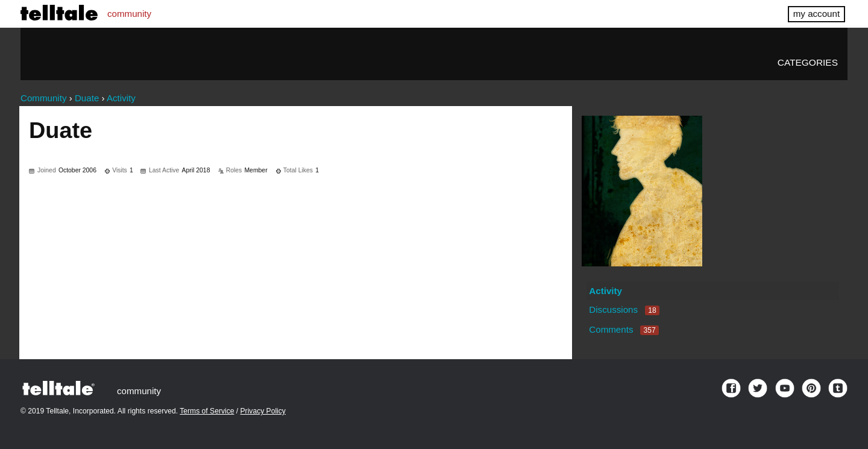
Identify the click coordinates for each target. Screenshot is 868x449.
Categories (808, 62)
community (129, 14)
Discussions (624, 309)
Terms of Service (207, 411)
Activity (605, 291)
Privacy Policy (263, 411)
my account (816, 14)
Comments (624, 329)
